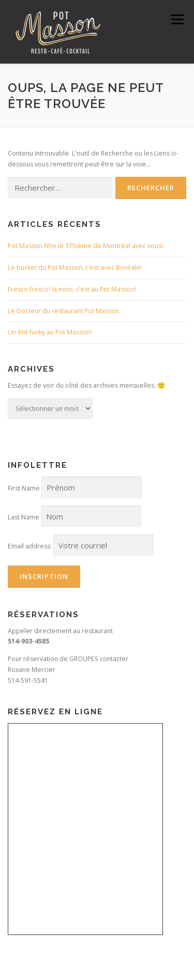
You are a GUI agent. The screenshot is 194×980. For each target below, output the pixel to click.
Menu (177, 19)
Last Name (24, 517)
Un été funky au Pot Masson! (50, 332)
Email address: (30, 546)
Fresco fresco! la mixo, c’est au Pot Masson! (72, 289)
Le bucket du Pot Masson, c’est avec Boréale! (75, 267)
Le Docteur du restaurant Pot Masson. (64, 311)
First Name (24, 488)
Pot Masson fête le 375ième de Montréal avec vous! (85, 246)
